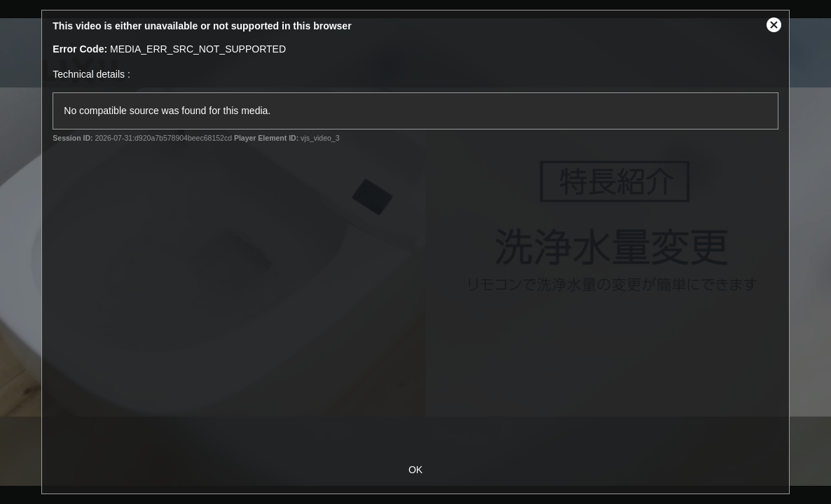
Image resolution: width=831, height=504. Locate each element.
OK (415, 470)
